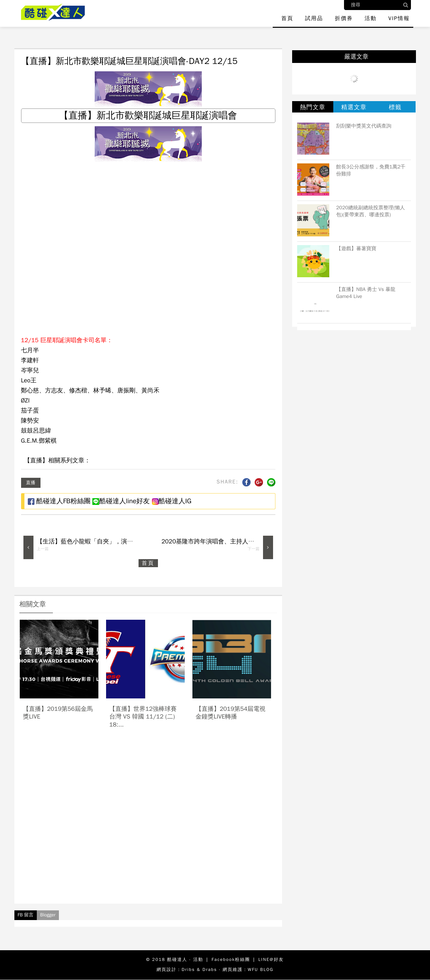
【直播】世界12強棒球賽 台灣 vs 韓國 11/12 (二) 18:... (143, 717)
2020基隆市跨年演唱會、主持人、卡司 (214, 541)
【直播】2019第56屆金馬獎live (58, 713)
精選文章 (354, 107)
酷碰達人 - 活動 (185, 959)
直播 (31, 483)
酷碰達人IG (172, 501)
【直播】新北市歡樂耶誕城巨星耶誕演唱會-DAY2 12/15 (129, 61)
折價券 (344, 18)
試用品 (314, 18)
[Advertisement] (148, 822)
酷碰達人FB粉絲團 (59, 501)
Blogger (48, 915)
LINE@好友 (271, 959)
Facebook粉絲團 (231, 959)
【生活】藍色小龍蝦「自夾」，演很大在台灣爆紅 (103, 541)
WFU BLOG (261, 969)
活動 (370, 18)
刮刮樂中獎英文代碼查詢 (364, 126)
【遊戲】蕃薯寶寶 (356, 248)
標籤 (395, 107)
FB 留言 (26, 915)
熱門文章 (313, 107)
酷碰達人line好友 (121, 501)
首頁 (287, 18)
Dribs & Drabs (199, 969)
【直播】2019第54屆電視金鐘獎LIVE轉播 (231, 713)
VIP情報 (399, 18)
